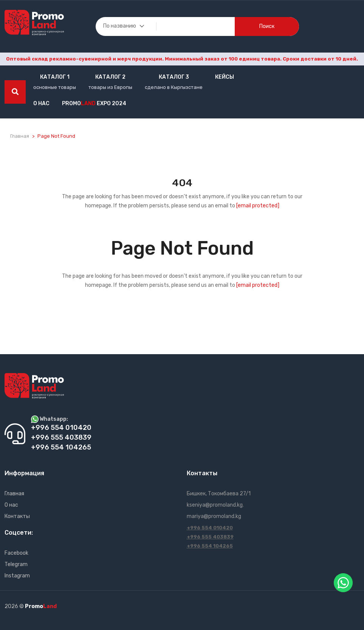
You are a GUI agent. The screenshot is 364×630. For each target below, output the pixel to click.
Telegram (16, 564)
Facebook (16, 553)
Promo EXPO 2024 (94, 103)
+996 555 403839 (210, 537)
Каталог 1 (55, 77)
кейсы (225, 77)
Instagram (17, 576)
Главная (20, 136)
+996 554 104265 (210, 546)
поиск (267, 26)
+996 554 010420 (210, 528)
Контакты (17, 516)
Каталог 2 (110, 77)
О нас (41, 103)
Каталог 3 (174, 77)
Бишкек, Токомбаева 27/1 (219, 494)
